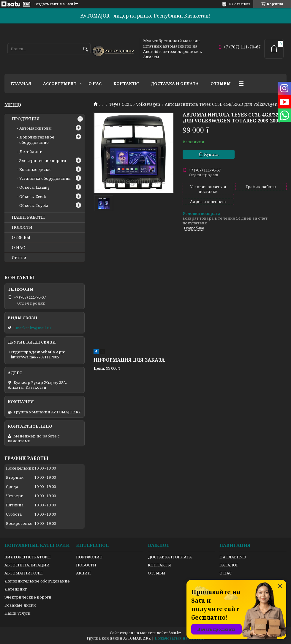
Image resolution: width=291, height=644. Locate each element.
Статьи (19, 258)
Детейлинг (30, 152)
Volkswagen (148, 104)
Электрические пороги (43, 160)
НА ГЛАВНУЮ (233, 557)
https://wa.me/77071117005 (35, 357)
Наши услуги (18, 613)
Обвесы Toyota (34, 205)
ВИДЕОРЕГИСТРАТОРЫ (28, 557)
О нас (95, 84)
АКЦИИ (83, 573)
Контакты (126, 84)
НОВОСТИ (22, 227)
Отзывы (221, 84)
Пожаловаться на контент (180, 638)
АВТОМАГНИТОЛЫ (24, 573)
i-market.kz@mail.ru (32, 328)
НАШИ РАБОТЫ (28, 217)
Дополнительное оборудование (37, 140)
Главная (21, 84)
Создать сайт (46, 4)
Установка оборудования (45, 178)
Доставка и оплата (175, 84)
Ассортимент (60, 84)
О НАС (18, 248)
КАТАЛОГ (229, 565)
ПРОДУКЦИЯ (26, 119)
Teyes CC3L (120, 104)
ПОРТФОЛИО (89, 557)
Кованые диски (35, 169)
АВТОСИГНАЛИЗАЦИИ (27, 565)
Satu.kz (175, 633)
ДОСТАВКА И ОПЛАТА (170, 557)
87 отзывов (240, 4)
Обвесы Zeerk (33, 196)
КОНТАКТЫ (159, 565)
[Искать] (85, 49)
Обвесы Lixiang (34, 187)
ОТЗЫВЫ (21, 237)
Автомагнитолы (35, 128)
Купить (211, 154)
